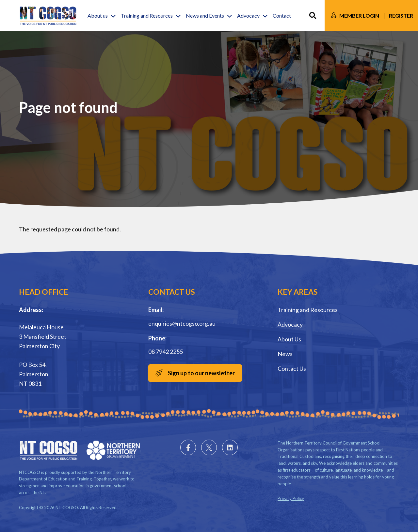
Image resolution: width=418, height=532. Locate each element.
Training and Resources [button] (147, 16)
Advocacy (290, 324)
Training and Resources (308, 310)
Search (313, 16)
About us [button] (98, 16)
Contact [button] (282, 16)
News (285, 354)
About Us (289, 339)
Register (401, 16)
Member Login (359, 16)
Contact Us (292, 368)
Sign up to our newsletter (201, 373)
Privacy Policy (291, 498)
